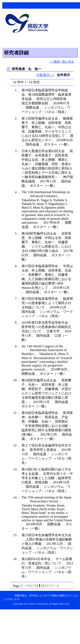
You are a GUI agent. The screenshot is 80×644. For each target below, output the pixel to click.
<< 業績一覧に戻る (62, 62)
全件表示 (63, 75)
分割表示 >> (45, 75)
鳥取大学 (28, 24)
